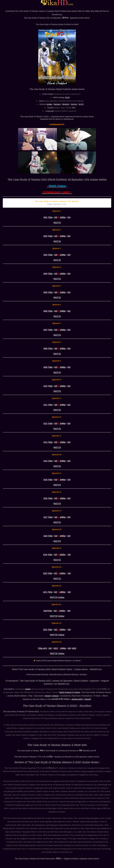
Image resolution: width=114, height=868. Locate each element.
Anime (49, 104)
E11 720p (48, 405)
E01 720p (48, 217)
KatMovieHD (77, 699)
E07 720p (48, 330)
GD (55, 217)
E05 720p (48, 292)
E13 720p (48, 442)
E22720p (48, 611)
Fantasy (57, 104)
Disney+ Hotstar (52, 696)
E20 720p (48, 573)
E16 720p (48, 498)
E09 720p (48, 367)
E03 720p (48, 255)
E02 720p (48, 236)
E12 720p (48, 423)
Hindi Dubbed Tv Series (70, 693)
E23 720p (48, 630)
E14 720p (48, 461)
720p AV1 (42, 648)
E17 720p (48, 517)
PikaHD (88, 699)
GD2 (56, 648)
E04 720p (48, 274)
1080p (63, 217)
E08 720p (48, 348)
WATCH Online (57, 598)
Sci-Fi (81, 104)
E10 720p (48, 386)
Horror (74, 104)
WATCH (57, 223)
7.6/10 (67, 98)
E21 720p (48, 592)
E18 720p (48, 536)
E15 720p (48, 480)
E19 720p (48, 555)
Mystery (66, 104)
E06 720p (48, 311)
